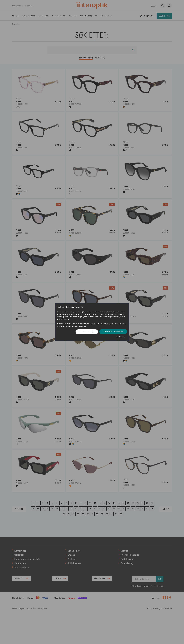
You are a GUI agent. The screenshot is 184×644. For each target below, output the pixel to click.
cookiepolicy (82, 326)
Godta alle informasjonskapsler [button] (113, 332)
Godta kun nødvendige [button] (87, 332)
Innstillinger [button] (120, 337)
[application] (179, 639)
